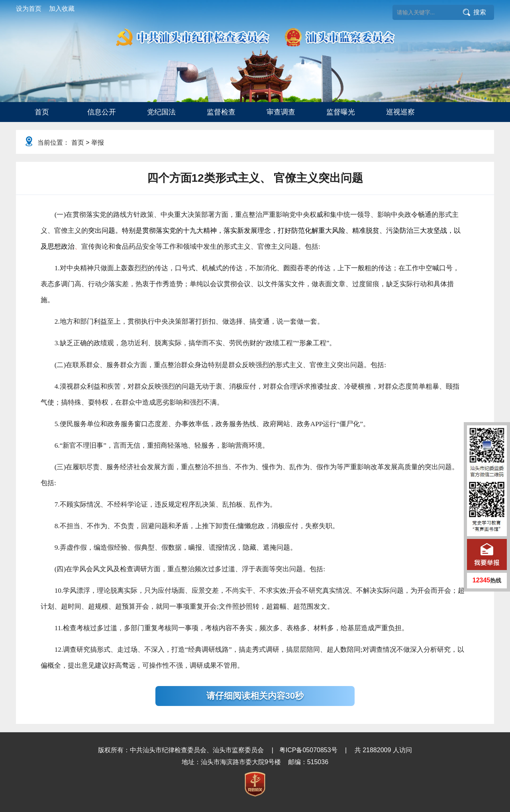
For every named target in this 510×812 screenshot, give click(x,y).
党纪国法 (161, 112)
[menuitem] (42, 112)
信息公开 (102, 112)
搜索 (480, 12)
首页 (42, 112)
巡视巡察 (400, 112)
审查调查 (281, 112)
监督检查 (221, 112)
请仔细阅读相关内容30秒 (255, 696)
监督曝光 (341, 112)
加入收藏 (62, 9)
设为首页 (29, 9)
